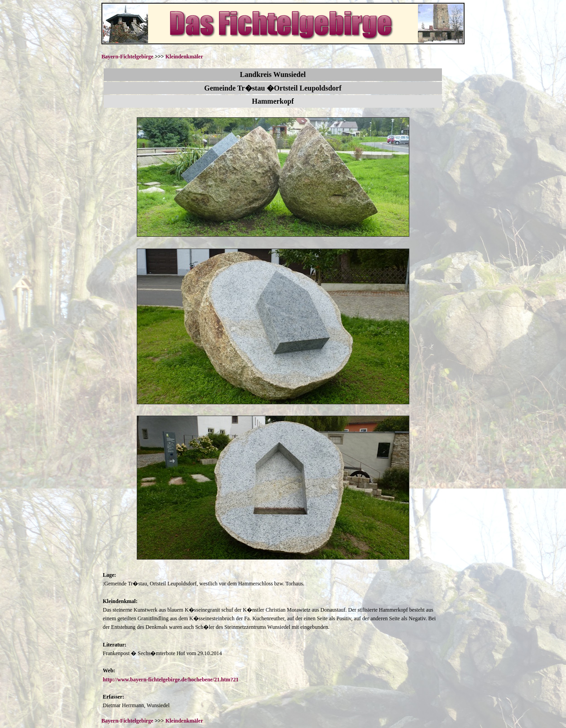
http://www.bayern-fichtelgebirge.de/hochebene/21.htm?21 (171, 680)
